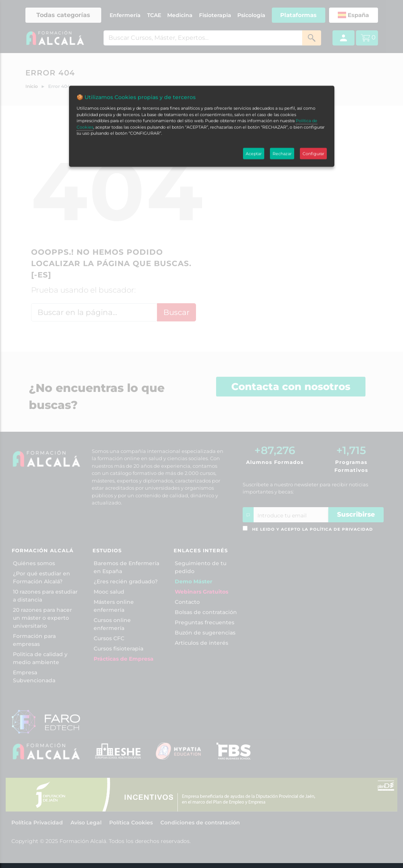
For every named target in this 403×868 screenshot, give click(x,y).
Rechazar (282, 93)
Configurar (313, 93)
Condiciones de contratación (200, 823)
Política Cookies (131, 823)
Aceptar (254, 93)
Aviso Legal (86, 823)
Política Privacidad (37, 823)
